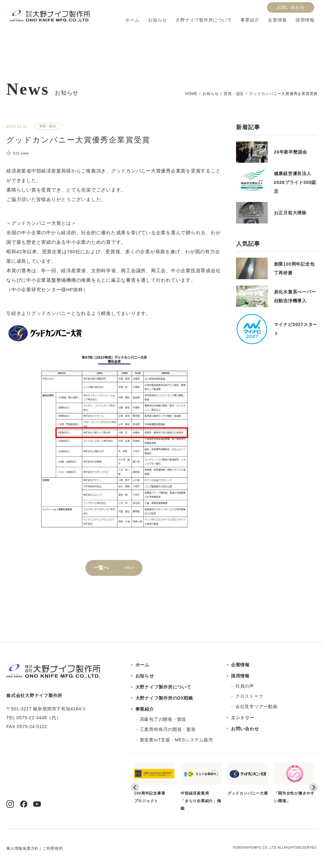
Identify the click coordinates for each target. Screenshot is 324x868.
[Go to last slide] (135, 788)
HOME (191, 94)
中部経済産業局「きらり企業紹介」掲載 (201, 787)
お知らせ (157, 20)
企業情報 (277, 20)
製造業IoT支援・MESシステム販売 (177, 740)
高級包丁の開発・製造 (163, 719)
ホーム (132, 20)
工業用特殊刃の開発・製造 (168, 729)
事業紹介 (250, 20)
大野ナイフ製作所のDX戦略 (164, 698)
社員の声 (245, 686)
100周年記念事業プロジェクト (154, 783)
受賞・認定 (234, 94)
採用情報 (305, 20)
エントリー (243, 718)
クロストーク (249, 696)
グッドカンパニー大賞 (248, 779)
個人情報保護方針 (22, 848)
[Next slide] (313, 788)
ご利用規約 (53, 848)
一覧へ (101, 568)
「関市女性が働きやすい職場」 (294, 783)
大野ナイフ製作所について (204, 20)
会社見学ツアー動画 (256, 707)
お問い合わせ (291, 7)
